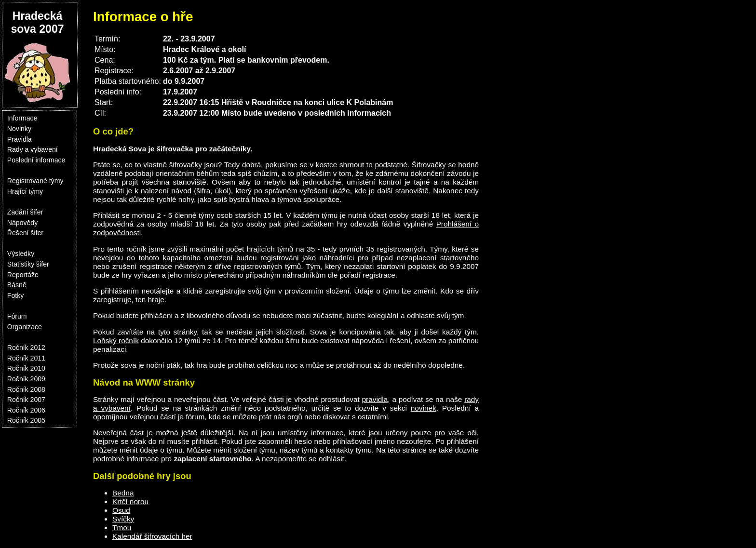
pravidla (375, 399)
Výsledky (21, 254)
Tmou (122, 528)
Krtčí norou (130, 501)
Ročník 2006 (26, 410)
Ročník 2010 (26, 368)
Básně (17, 285)
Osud (121, 510)
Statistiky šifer (28, 264)
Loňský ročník (116, 341)
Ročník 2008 (26, 389)
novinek (424, 408)
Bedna (123, 493)
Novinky (19, 129)
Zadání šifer (25, 212)
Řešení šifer (25, 233)
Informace (22, 118)
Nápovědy (22, 223)
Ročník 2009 (26, 379)
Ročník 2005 (26, 420)
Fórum (17, 316)
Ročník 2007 (26, 400)
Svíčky (123, 519)
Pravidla (20, 139)
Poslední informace (36, 160)
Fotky (15, 295)
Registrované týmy (35, 181)
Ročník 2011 (26, 358)
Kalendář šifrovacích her (152, 536)
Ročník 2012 (26, 348)
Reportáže (23, 275)
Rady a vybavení (33, 149)
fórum (195, 417)
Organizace (25, 327)
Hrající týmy (25, 191)
